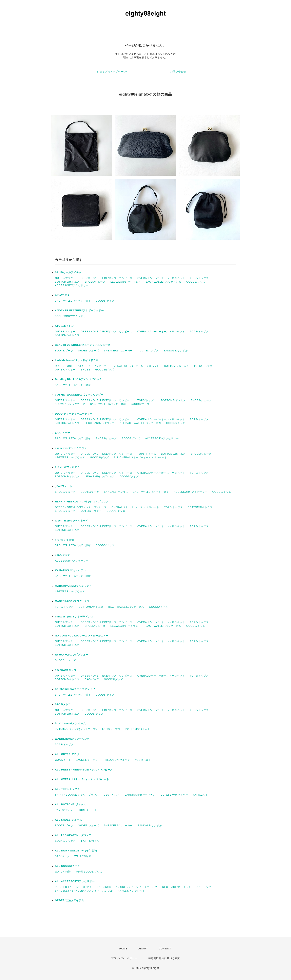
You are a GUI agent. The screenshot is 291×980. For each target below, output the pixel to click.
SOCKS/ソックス (65, 841)
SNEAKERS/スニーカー (118, 351)
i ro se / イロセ (64, 540)
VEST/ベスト (143, 760)
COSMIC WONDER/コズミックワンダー (79, 395)
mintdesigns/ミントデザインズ (74, 617)
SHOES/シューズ (95, 282)
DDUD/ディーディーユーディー (74, 414)
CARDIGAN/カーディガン (140, 795)
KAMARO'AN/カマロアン (70, 570)
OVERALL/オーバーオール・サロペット (161, 278)
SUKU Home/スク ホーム (70, 724)
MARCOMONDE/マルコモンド (73, 586)
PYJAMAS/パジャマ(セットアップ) (76, 729)
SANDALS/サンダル (176, 351)
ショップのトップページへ (113, 72)
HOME (123, 949)
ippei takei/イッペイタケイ (72, 521)
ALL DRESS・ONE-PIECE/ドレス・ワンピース (84, 770)
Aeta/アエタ (62, 295)
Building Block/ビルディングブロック (78, 379)
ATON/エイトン (64, 326)
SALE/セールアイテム (68, 272)
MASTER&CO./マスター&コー (73, 601)
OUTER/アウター (65, 278)
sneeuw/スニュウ (66, 670)
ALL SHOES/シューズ (69, 820)
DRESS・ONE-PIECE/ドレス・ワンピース (107, 278)
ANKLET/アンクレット (131, 891)
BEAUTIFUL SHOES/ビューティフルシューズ (83, 345)
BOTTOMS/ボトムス (67, 282)
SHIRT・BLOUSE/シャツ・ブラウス (77, 795)
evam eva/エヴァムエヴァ (71, 448)
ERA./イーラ (63, 433)
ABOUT (143, 949)
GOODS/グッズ (196, 282)
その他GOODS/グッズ (89, 872)
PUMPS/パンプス (148, 351)
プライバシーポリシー (124, 958)
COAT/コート (63, 760)
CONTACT (165, 949)
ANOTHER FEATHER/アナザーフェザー (79, 311)
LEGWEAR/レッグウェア (126, 282)
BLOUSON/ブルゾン (118, 760)
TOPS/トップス (199, 278)
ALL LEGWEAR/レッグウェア (73, 835)
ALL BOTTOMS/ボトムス (71, 804)
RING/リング (204, 887)
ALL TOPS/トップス (67, 789)
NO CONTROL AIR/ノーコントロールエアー (82, 636)
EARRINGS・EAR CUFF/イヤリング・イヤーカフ (127, 887)
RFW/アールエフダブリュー (72, 655)
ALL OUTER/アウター (69, 754)
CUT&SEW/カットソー (174, 795)
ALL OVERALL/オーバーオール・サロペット (140, 458)
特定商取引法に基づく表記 (164, 958)
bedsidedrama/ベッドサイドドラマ (77, 360)
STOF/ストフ (63, 704)
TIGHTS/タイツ (90, 841)
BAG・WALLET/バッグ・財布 (163, 282)
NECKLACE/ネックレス (177, 887)
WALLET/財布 (83, 856)
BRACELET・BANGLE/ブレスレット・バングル (84, 891)
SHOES (86, 370)
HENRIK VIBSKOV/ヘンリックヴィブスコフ (82, 502)
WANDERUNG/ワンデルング (72, 739)
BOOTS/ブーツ (64, 351)
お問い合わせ (178, 72)
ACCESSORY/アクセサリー (72, 285)
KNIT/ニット (201, 795)
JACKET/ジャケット (88, 760)
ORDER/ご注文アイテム (70, 900)
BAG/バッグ (92, 679)
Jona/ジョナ (63, 555)
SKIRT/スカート (87, 810)
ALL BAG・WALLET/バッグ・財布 (141, 423)
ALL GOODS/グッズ (67, 866)
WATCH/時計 (63, 872)
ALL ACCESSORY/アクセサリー (75, 881)
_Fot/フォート (64, 486)
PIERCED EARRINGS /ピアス (73, 887)
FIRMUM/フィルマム (67, 467)
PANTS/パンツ (64, 810)
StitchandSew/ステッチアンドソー (76, 689)
